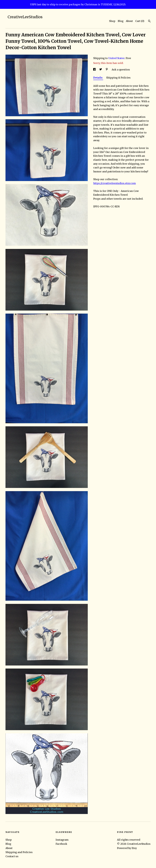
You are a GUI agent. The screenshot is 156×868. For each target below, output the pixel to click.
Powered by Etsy (127, 848)
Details (98, 78)
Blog (121, 21)
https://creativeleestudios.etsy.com (114, 183)
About (129, 21)
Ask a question (121, 70)
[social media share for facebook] (95, 70)
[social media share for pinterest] (107, 70)
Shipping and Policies (19, 852)
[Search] (149, 21)
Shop (112, 21)
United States (116, 58)
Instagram (62, 840)
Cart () (140, 21)
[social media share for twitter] (101, 70)
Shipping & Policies (118, 78)
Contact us (12, 856)
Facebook (61, 844)
